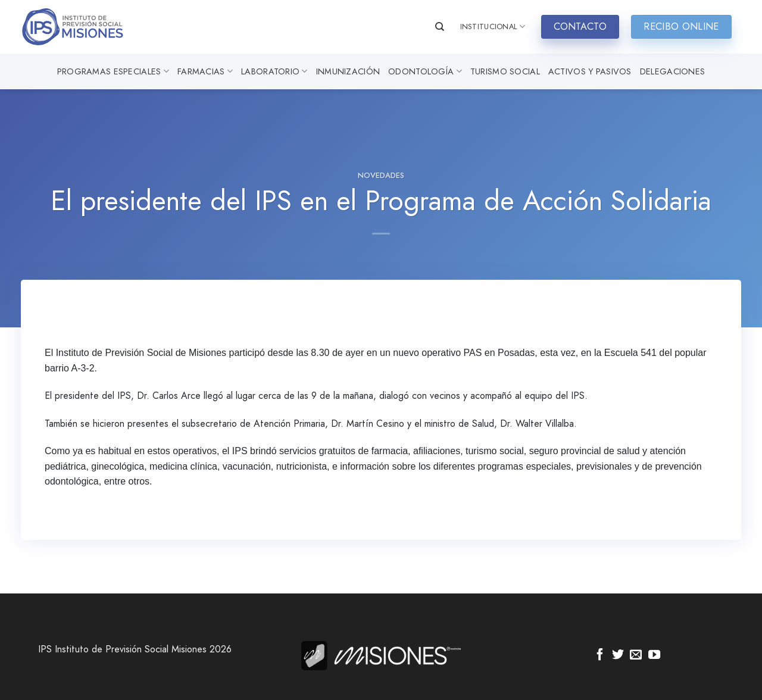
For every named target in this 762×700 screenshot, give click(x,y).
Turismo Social (505, 71)
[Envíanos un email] (636, 655)
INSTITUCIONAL (493, 27)
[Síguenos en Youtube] (654, 655)
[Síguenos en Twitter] (618, 655)
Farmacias (205, 71)
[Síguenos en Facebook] (600, 655)
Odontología (425, 71)
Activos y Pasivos (590, 71)
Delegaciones (672, 71)
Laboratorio (274, 71)
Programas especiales (113, 71)
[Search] (440, 27)
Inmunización (348, 71)
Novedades (381, 175)
